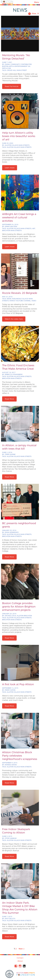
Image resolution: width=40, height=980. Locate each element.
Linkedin (24, 966)
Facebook (16, 966)
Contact (20, 958)
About (20, 961)
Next (22, 949)
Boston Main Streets (7, 2)
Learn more (10, 168)
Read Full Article (12, 86)
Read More (9, 399)
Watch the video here (14, 319)
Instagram (20, 966)
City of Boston (10, 974)
